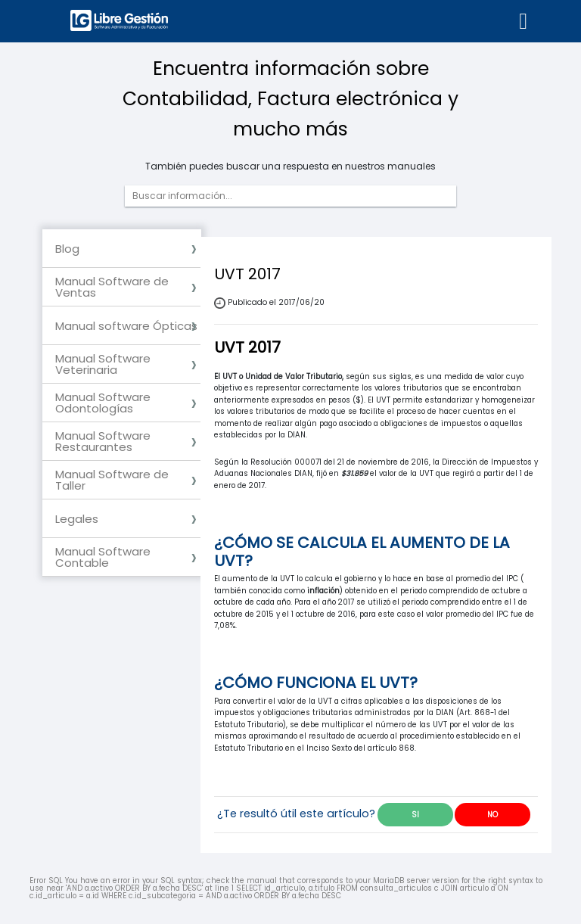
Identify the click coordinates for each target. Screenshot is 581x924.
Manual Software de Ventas (112, 287)
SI (415, 815)
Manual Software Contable (103, 557)
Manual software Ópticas (126, 326)
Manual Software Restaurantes (103, 441)
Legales (77, 519)
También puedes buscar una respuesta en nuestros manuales (290, 166)
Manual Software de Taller (112, 480)
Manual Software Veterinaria (103, 364)
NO (492, 815)
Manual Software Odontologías (103, 403)
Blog (67, 249)
